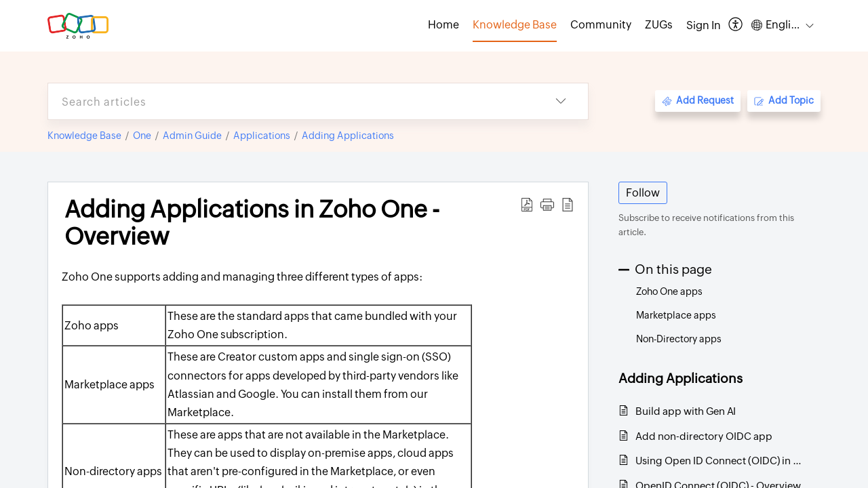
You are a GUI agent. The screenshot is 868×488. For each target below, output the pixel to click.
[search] (291, 101)
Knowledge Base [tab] (515, 25)
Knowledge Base (84, 136)
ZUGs (659, 25)
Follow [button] (643, 193)
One (142, 136)
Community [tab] (601, 25)
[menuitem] (704, 26)
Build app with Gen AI (686, 411)
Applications (262, 136)
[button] (736, 25)
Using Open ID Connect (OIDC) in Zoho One (721, 461)
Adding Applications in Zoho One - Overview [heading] (252, 223)
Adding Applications (348, 136)
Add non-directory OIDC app (704, 436)
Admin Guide (192, 136)
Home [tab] (443, 25)
